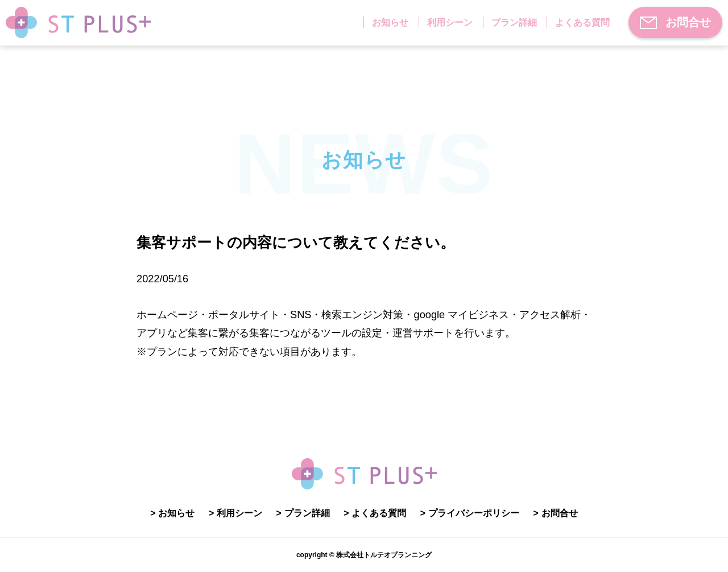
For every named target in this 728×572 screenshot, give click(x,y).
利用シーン (450, 22)
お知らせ (390, 22)
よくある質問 (582, 22)
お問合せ (675, 22)
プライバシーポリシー (474, 513)
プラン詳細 (514, 22)
